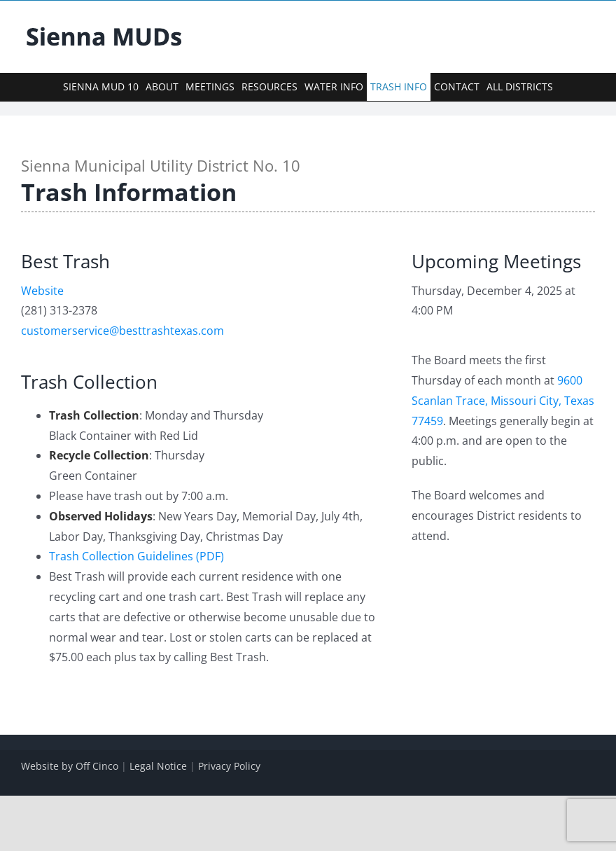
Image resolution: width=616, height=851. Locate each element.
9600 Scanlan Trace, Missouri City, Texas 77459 (503, 401)
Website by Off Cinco (70, 766)
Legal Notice (158, 766)
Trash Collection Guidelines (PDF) (136, 556)
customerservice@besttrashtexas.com (122, 331)
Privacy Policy (229, 766)
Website (42, 291)
